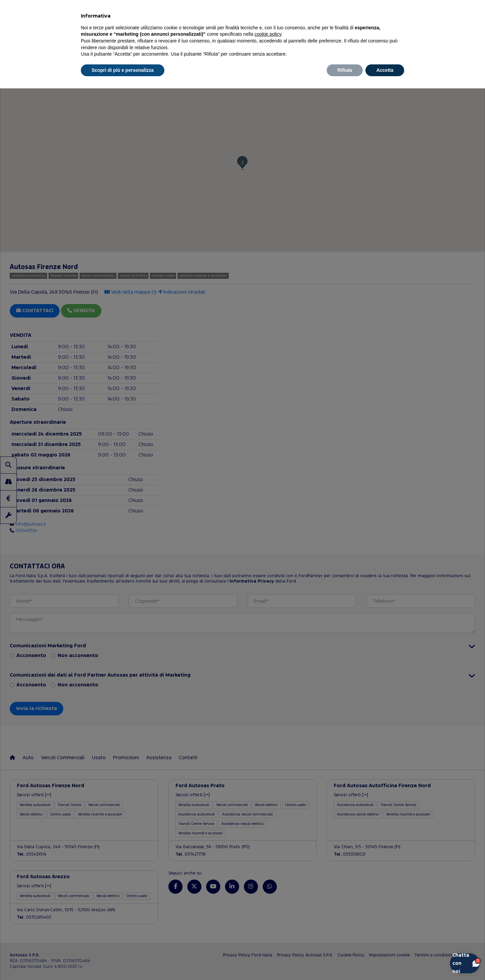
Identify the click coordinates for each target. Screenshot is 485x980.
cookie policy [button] (268, 34)
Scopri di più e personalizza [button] (123, 70)
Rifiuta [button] (345, 70)
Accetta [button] (385, 70)
